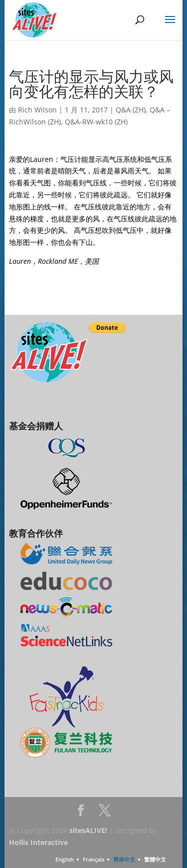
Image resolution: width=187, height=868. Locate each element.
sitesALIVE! (88, 830)
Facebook (81, 813)
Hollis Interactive (38, 842)
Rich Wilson (37, 110)
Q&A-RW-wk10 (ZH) (96, 122)
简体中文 (124, 859)
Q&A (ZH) (131, 110)
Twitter (105, 813)
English (65, 859)
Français (93, 859)
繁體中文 (155, 859)
